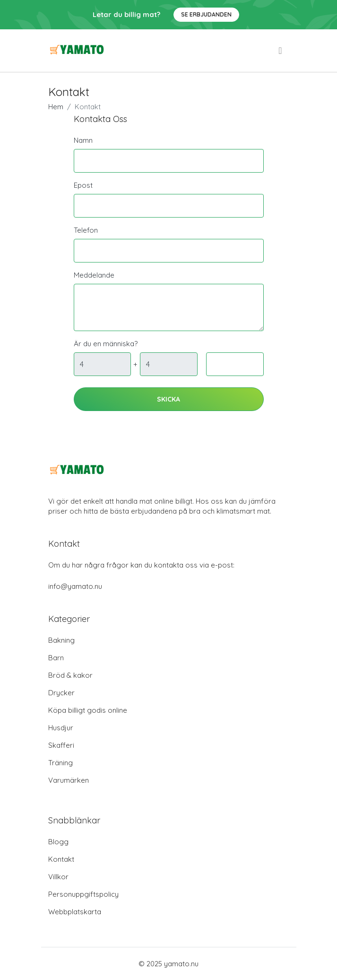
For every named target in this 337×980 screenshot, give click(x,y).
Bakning (61, 640)
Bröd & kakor (70, 675)
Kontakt (61, 859)
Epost (83, 185)
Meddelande (94, 275)
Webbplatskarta (75, 912)
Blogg (58, 842)
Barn (56, 658)
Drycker (61, 693)
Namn (83, 140)
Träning (60, 763)
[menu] (281, 51)
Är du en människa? (106, 344)
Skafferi (61, 745)
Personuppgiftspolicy (83, 894)
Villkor (58, 877)
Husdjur (61, 728)
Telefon (86, 230)
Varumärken (69, 780)
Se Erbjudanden (206, 14)
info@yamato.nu (75, 586)
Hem (56, 107)
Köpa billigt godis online (88, 710)
